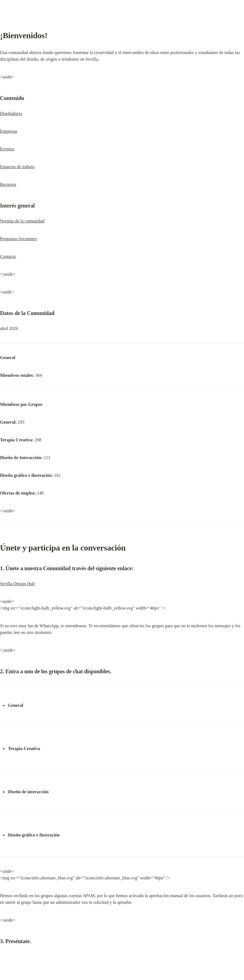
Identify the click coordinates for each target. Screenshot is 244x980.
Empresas (9, 131)
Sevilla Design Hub (17, 584)
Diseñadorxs (11, 113)
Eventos (7, 149)
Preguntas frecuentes (18, 239)
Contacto (8, 256)
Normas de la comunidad (22, 221)
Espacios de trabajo (17, 167)
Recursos (8, 184)
